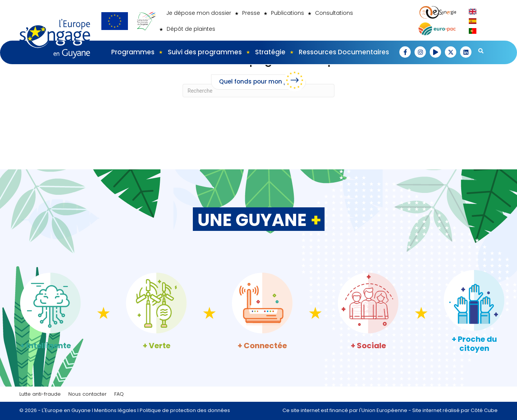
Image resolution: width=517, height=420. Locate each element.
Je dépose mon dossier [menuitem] (199, 13)
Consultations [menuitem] (334, 13)
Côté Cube (484, 410)
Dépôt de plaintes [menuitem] (191, 29)
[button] (405, 52)
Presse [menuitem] (251, 13)
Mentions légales (115, 410)
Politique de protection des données (185, 410)
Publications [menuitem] (288, 13)
